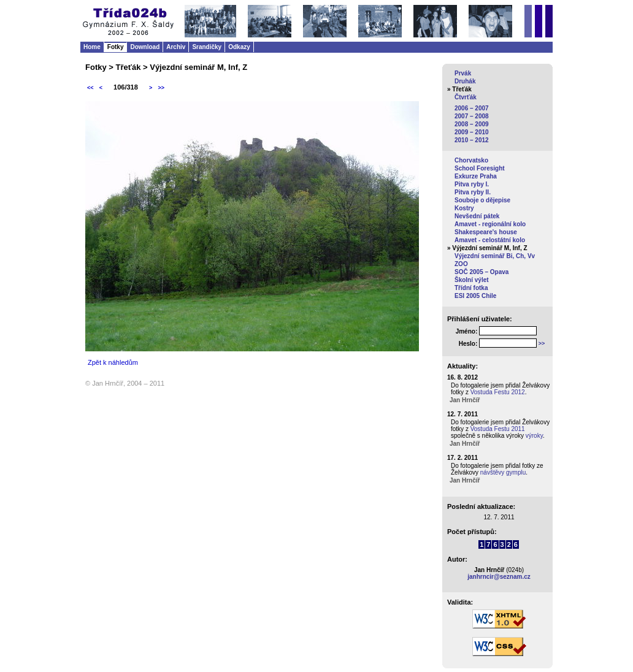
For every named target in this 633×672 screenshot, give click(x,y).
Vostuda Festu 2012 (498, 392)
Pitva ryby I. (472, 184)
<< (90, 88)
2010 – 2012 (472, 140)
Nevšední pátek (477, 216)
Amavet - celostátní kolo (490, 240)
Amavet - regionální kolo (490, 224)
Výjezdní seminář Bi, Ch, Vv (495, 256)
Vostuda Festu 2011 (498, 429)
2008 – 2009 (472, 124)
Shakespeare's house (486, 232)
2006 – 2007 (472, 108)
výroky (534, 436)
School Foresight (480, 168)
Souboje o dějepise (482, 200)
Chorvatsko (471, 160)
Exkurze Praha (476, 176)
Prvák (463, 73)
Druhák (465, 81)
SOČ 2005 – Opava (481, 272)
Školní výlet (472, 280)
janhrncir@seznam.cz (499, 577)
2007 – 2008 (472, 116)
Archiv (176, 47)
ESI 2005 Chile (475, 296)
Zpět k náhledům (113, 362)
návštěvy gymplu (503, 472)
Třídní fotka (471, 288)
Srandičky (207, 47)
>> (161, 88)
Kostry (464, 208)
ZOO (461, 264)
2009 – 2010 (472, 132)
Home (92, 47)
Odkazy (239, 47)
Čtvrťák (466, 97)
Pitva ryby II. (473, 192)
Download (145, 47)
